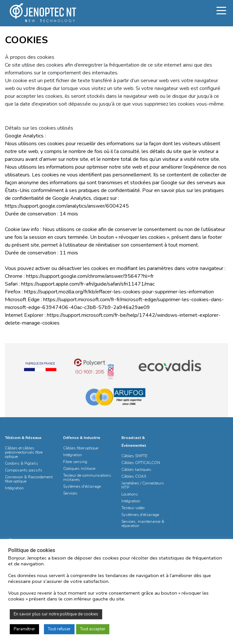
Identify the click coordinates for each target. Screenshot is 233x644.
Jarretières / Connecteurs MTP (143, 485)
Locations (130, 494)
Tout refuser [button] (59, 629)
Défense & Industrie (82, 438)
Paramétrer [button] (24, 629)
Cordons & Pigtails (21, 463)
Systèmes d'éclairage (82, 486)
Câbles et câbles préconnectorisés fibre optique (24, 452)
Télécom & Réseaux (23, 438)
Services (70, 493)
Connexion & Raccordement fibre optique (29, 479)
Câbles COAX (134, 476)
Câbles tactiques (136, 470)
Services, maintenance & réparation (143, 524)
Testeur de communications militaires (87, 477)
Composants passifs (24, 470)
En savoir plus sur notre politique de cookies (56, 614)
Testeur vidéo (133, 508)
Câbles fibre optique (81, 448)
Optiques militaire (79, 469)
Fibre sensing (75, 462)
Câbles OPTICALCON (141, 463)
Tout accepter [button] (93, 629)
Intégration (14, 488)
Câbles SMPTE (134, 456)
